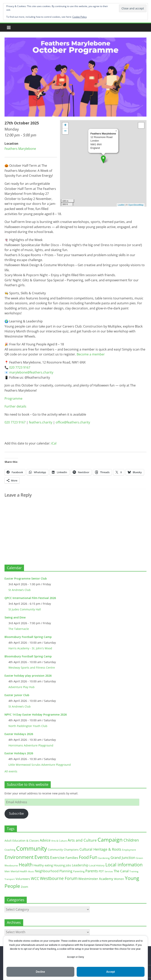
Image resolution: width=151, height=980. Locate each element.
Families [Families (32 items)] (72, 858)
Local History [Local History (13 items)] (97, 865)
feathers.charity (41, 422)
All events (11, 771)
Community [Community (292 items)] (32, 848)
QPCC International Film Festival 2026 (30, 598)
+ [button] (65, 125)
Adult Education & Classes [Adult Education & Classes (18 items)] (22, 841)
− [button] (65, 131)
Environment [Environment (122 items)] (19, 857)
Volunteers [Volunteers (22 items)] (23, 879)
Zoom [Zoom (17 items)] (24, 887)
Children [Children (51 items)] (131, 840)
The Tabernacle (19, 629)
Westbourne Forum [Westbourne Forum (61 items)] (59, 878)
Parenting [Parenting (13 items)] (79, 871)
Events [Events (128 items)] (42, 857)
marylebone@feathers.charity (31, 372)
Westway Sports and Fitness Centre (32, 668)
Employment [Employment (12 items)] (129, 850)
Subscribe (16, 813)
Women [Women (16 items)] (119, 879)
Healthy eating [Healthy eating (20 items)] (43, 865)
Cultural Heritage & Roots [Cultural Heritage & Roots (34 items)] (100, 849)
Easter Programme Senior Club (26, 578)
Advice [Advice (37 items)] (45, 840)
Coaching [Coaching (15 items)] (10, 850)
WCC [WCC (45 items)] (35, 879)
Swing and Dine (15, 617)
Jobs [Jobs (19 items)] (68, 865)
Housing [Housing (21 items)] (59, 865)
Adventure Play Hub (22, 687)
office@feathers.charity (73, 422)
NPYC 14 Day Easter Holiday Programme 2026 (36, 715)
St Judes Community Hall (25, 609)
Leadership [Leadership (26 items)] (80, 865)
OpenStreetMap (136, 205)
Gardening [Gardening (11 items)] (104, 858)
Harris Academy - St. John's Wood (30, 648)
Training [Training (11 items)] (134, 871)
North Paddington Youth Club (28, 726)
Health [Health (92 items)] (26, 865)
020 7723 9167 (20, 367)
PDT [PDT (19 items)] (101, 871)
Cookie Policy (80, 17)
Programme (13, 398)
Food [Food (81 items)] (84, 857)
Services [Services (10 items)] (109, 871)
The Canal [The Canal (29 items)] (121, 871)
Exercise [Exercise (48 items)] (57, 857)
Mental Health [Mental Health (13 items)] (19, 871)
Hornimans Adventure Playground (31, 745)
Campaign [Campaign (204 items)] (110, 840)
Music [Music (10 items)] (31, 871)
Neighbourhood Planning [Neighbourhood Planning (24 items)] (54, 871)
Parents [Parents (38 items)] (92, 871)
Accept (111, 972)
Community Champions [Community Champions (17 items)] (63, 850)
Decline (40, 972)
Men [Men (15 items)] (7, 871)
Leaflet (121, 205)
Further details (15, 406)
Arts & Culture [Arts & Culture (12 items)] (59, 841)
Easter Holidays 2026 (19, 734)
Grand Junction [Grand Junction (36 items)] (123, 858)
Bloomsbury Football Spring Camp (28, 637)
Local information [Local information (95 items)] (124, 865)
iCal (54, 443)
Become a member (91, 354)
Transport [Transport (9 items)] (10, 879)
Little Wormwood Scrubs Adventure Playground (40, 765)
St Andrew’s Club (20, 590)
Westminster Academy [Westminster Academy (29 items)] (96, 879)
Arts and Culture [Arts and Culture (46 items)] (82, 840)
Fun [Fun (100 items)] (93, 857)
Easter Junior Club (17, 695)
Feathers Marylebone (20, 149)
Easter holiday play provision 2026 (28, 676)
